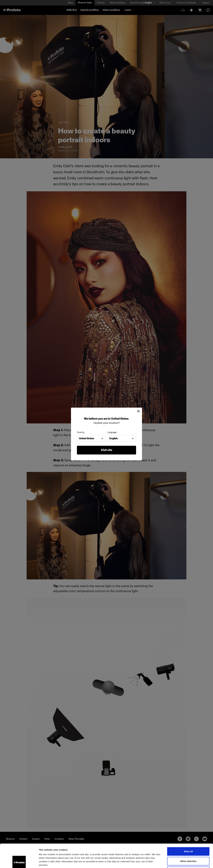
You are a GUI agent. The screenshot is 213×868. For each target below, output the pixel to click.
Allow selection (188, 839)
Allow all (188, 829)
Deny (188, 849)
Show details (155, 862)
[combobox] (91, 439)
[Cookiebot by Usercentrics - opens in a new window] (19, 862)
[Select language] (150, 3)
